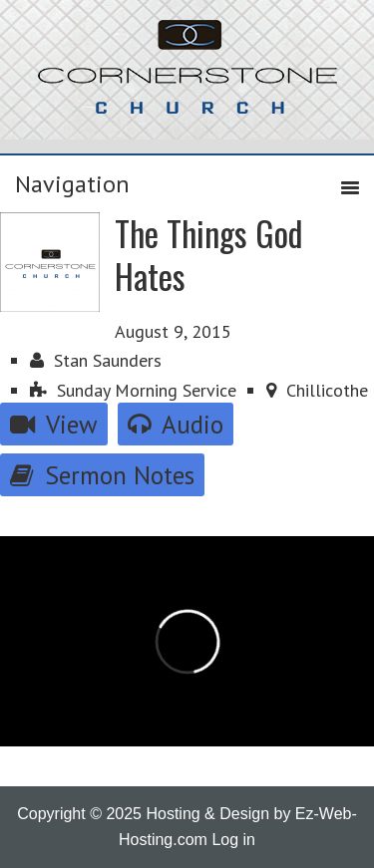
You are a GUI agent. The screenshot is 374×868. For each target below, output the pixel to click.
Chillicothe (317, 390)
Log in (233, 840)
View (54, 424)
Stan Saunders (96, 360)
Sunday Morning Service (133, 390)
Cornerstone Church (187, 77)
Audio (176, 424)
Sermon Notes (102, 475)
